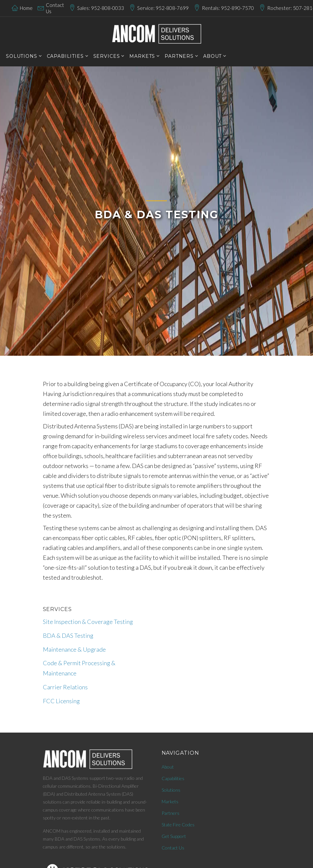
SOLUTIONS (22, 56)
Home (26, 8)
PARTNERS (179, 56)
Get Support (174, 836)
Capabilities (173, 778)
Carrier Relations (65, 687)
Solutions (171, 790)
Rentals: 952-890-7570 (228, 8)
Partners (171, 813)
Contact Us (55, 8)
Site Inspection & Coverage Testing (88, 622)
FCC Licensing (61, 701)
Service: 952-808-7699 (163, 8)
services (107, 56)
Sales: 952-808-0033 (101, 8)
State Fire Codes (178, 825)
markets (142, 56)
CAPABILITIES (65, 56)
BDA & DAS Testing (68, 635)
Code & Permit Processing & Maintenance (79, 668)
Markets (170, 801)
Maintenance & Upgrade (74, 649)
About (212, 56)
